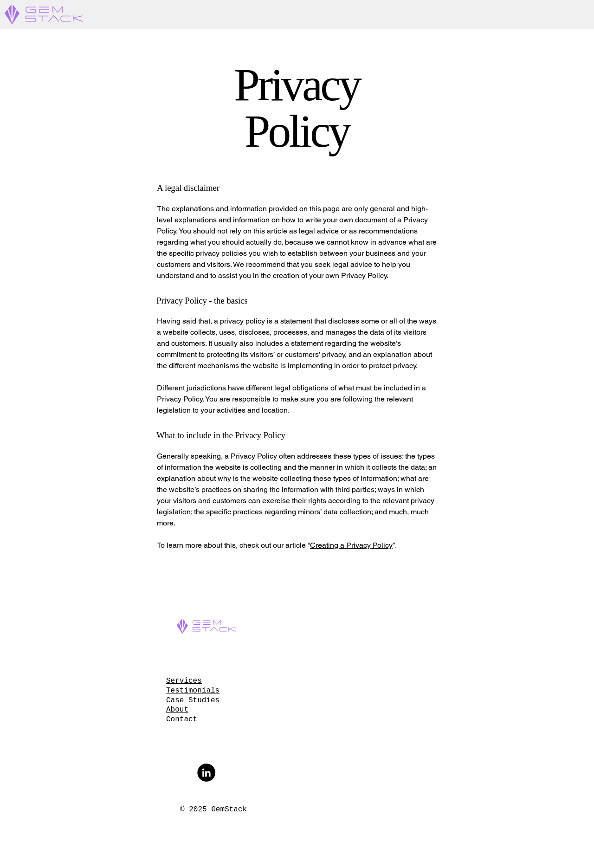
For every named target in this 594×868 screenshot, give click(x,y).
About (177, 710)
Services (184, 681)
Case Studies (193, 700)
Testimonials (193, 691)
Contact (182, 719)
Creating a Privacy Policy (351, 545)
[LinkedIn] (206, 773)
